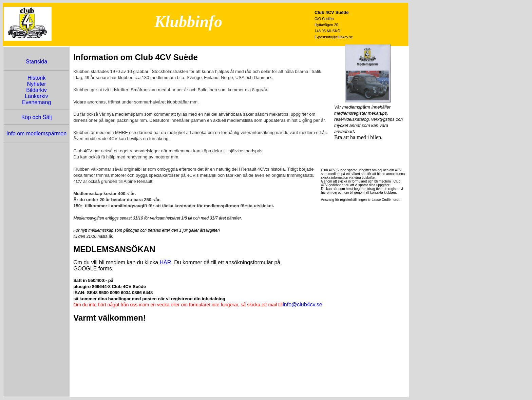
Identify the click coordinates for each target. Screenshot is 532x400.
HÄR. (166, 262)
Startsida (36, 62)
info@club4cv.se (302, 304)
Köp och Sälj (37, 117)
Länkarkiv (36, 96)
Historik (36, 78)
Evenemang (36, 102)
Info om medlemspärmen (36, 134)
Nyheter (37, 84)
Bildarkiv (36, 90)
